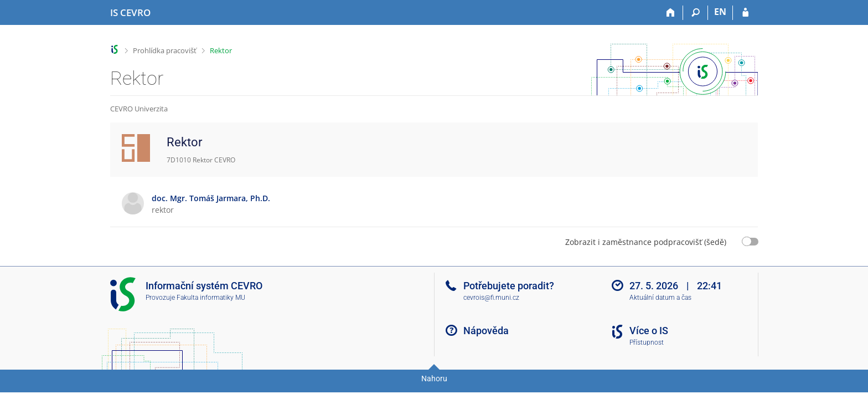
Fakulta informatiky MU (211, 298)
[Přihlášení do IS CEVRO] (745, 13)
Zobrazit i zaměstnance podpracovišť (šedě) (646, 242)
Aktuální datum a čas (660, 298)
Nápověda (486, 331)
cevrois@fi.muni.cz (491, 298)
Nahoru (434, 378)
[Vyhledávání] (696, 13)
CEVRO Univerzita (139, 109)
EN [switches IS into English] (720, 12)
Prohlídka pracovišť (165, 50)
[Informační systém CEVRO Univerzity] (130, 13)
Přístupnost (647, 342)
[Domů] (671, 13)
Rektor (221, 50)
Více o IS (649, 331)
